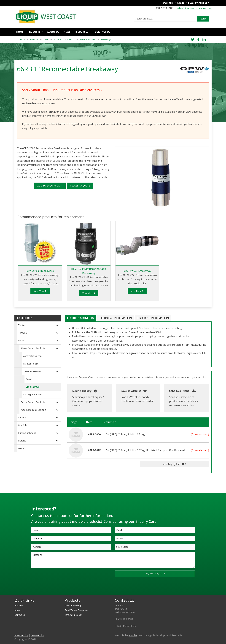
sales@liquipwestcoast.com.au (194, 8)
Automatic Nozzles (33, 356)
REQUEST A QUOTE (80, 186)
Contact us (102, 32)
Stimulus (133, 635)
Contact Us (20, 615)
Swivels (29, 379)
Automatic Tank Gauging (33, 410)
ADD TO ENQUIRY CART (50, 186)
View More (40, 291)
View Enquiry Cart (175, 464)
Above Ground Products (64, 39)
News (67, 32)
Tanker (22, 325)
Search (203, 19)
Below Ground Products (33, 402)
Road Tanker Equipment (76, 610)
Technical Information (116, 318)
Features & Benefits (80, 318)
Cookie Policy (37, 635)
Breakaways (106, 39)
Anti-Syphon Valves (33, 394)
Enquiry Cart (196, 3)
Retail (46, 39)
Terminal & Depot (73, 615)
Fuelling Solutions (27, 433)
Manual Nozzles (31, 364)
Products (34, 32)
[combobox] (165, 19)
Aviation (22, 418)
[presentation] (55, 576)
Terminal (23, 333)
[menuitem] (25, 39)
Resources (82, 32)
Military (22, 448)
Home (20, 32)
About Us (53, 32)
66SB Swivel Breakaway (137, 271)
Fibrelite (22, 441)
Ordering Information (153, 318)
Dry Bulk (23, 425)
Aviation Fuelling (73, 606)
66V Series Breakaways (40, 271)
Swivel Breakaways (88, 39)
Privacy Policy (21, 635)
